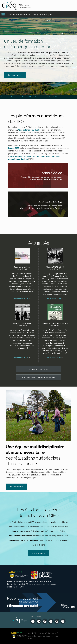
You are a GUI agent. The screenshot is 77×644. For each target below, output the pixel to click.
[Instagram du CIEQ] (45, 621)
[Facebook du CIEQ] (33, 621)
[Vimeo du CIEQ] (57, 621)
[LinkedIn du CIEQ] (39, 621)
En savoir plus (15, 75)
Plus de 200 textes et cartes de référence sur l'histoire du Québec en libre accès (41, 179)
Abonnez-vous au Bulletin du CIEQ (38, 377)
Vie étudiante (38, 553)
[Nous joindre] (63, 621)
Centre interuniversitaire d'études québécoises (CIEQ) (30, 14)
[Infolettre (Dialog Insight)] (51, 621)
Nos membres (17, 487)
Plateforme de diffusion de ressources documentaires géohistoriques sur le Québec (41, 207)
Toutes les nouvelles (38, 369)
